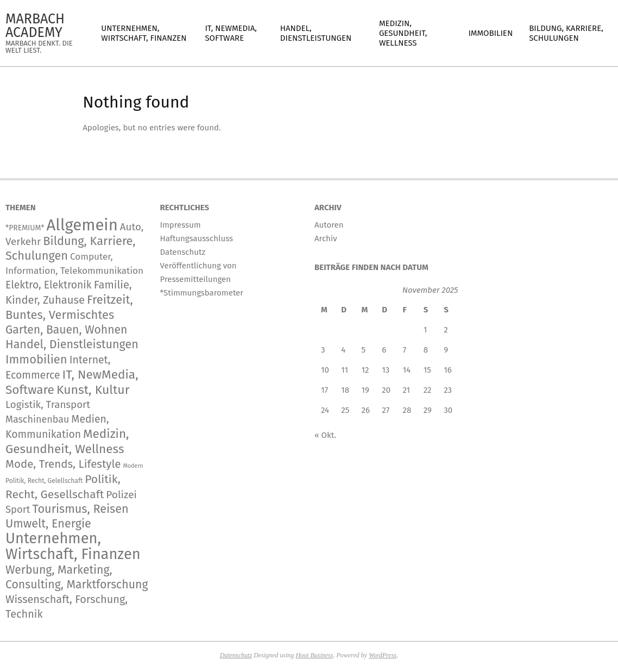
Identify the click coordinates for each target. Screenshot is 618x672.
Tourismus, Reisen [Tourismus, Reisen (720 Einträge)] (80, 509)
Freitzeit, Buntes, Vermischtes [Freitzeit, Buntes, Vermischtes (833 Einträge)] (69, 307)
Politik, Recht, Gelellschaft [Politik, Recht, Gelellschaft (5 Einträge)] (44, 481)
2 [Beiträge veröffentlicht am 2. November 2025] (446, 330)
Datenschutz (236, 655)
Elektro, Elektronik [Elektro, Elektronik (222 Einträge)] (49, 285)
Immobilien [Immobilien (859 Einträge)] (36, 359)
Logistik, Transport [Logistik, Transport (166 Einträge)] (48, 405)
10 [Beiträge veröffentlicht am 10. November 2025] (325, 370)
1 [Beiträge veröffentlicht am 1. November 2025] (425, 330)
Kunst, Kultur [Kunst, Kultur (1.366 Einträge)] (93, 390)
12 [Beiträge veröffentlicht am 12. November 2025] (365, 370)
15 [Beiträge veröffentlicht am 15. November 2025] (427, 370)
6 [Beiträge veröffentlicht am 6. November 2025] (384, 350)
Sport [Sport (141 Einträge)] (18, 510)
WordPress (383, 655)
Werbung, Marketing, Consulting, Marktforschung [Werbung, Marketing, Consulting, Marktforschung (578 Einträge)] (77, 577)
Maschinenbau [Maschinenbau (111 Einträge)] (37, 419)
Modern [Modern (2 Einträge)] (133, 466)
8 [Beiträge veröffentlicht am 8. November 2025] (426, 350)
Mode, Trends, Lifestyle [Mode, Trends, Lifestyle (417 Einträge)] (63, 464)
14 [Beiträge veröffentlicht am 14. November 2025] (407, 370)
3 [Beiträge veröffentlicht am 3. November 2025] (323, 350)
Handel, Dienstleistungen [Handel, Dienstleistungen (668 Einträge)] (72, 344)
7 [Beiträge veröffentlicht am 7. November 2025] (405, 350)
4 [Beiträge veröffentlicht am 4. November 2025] (343, 350)
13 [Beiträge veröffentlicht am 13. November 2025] (386, 370)
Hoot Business (314, 655)
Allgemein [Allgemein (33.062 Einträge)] (82, 225)
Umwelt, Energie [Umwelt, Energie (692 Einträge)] (48, 524)
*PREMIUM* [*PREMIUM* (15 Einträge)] (25, 228)
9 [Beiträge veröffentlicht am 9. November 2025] (446, 350)
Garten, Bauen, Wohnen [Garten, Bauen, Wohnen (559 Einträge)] (66, 330)
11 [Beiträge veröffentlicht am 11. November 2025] (345, 370)
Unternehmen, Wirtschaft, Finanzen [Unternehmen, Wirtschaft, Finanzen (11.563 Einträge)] (73, 546)
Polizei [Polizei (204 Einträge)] (121, 495)
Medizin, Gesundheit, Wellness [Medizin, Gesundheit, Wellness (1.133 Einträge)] (67, 441)
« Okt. (325, 435)
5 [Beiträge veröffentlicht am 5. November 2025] (364, 350)
